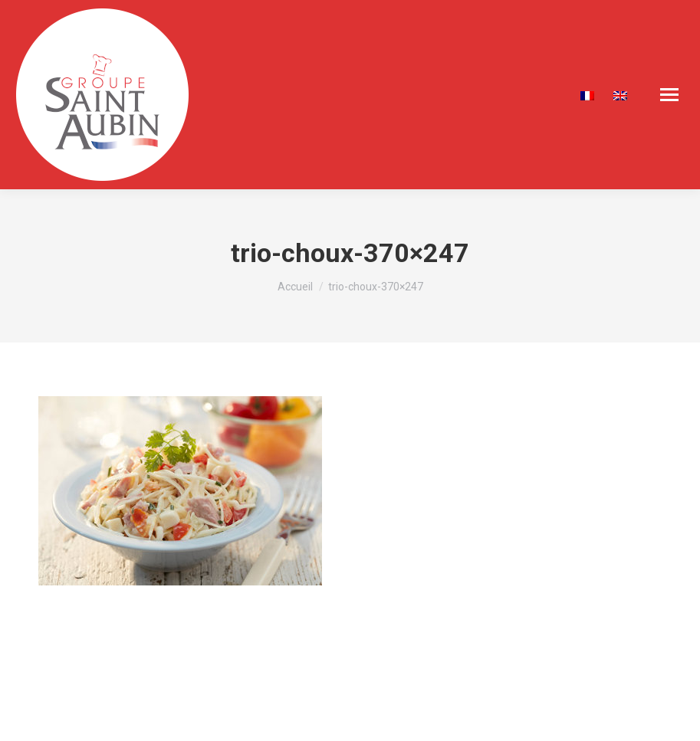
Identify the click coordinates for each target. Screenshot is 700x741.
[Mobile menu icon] (669, 95)
